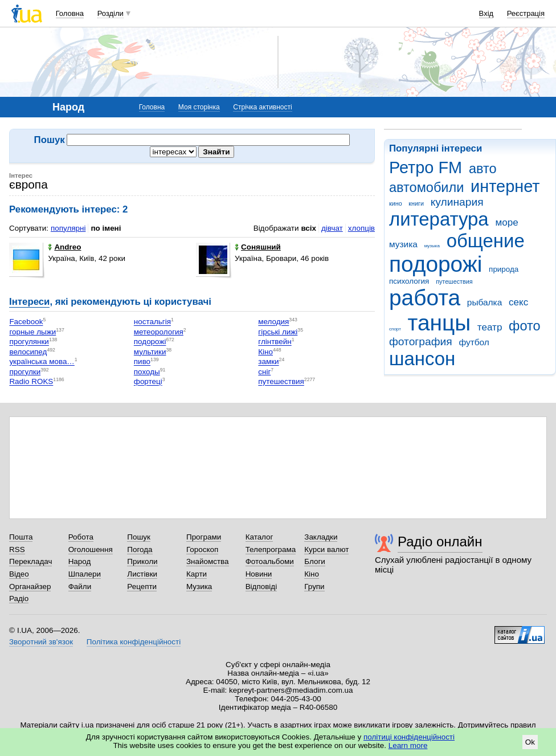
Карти (197, 574)
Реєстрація (526, 13)
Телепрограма (271, 549)
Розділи (111, 13)
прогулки (25, 372)
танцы (440, 323)
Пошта (21, 537)
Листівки (142, 574)
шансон (422, 359)
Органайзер (30, 587)
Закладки (321, 537)
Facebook (26, 322)
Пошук (139, 537)
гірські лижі (278, 332)
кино (396, 203)
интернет (505, 186)
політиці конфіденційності (409, 737)
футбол (474, 342)
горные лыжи (32, 332)
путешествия (454, 281)
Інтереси (29, 302)
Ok (530, 742)
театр (490, 327)
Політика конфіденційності (134, 642)
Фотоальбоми (270, 561)
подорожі (436, 264)
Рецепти (142, 587)
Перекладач (30, 561)
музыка (432, 246)
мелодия (273, 322)
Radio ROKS (31, 382)
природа (504, 269)
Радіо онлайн (440, 542)
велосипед (28, 352)
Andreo (64, 247)
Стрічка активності (262, 107)
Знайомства (208, 561)
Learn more (408, 745)
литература (439, 219)
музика (403, 244)
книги (416, 203)
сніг (264, 372)
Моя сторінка (199, 107)
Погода (140, 549)
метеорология (159, 332)
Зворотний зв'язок (41, 642)
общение (486, 241)
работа (425, 298)
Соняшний (258, 247)
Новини (259, 574)
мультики (150, 352)
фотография (421, 342)
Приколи (142, 561)
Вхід (486, 13)
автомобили (426, 187)
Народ (80, 561)
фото (525, 326)
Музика (199, 587)
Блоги (315, 561)
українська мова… (42, 362)
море (506, 222)
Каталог (259, 537)
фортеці (148, 382)
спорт (395, 329)
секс (518, 302)
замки (268, 362)
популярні (68, 228)
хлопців (361, 228)
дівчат (332, 228)
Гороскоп (202, 549)
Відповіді (261, 587)
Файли (80, 587)
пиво (142, 362)
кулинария (457, 202)
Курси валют (326, 549)
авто (483, 169)
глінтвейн (275, 342)
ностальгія (152, 322)
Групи (314, 587)
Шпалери (85, 574)
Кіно (265, 352)
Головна (70, 13)
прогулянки (29, 342)
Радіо (19, 598)
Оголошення (91, 549)
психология (409, 281)
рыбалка (485, 302)
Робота (81, 537)
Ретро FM (426, 167)
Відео (19, 574)
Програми (204, 537)
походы (147, 372)
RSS (17, 549)
